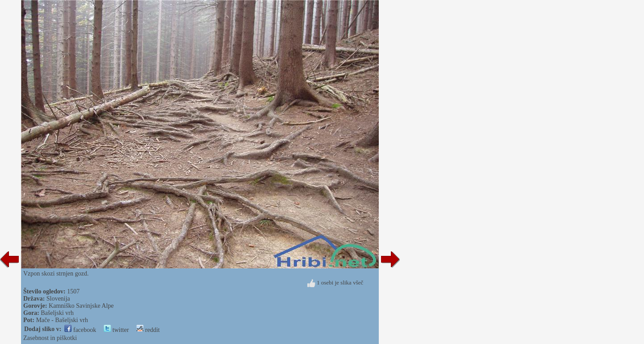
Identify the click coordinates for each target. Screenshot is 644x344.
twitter (116, 330)
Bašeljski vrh (57, 313)
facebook (80, 330)
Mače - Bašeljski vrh (62, 320)
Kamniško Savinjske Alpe (81, 306)
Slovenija (58, 299)
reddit (148, 330)
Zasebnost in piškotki (50, 338)
